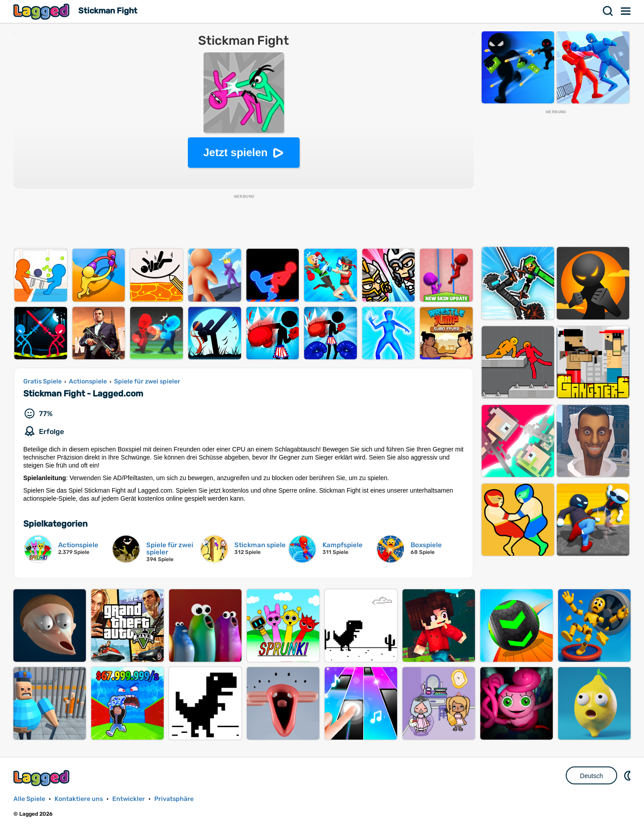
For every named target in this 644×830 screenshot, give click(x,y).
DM (628, 775)
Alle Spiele (29, 799)
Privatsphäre (174, 799)
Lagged (42, 11)
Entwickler (129, 799)
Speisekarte (626, 11)
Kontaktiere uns (79, 799)
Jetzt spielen (235, 152)
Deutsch (591, 776)
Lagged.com (42, 778)
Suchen (608, 11)
